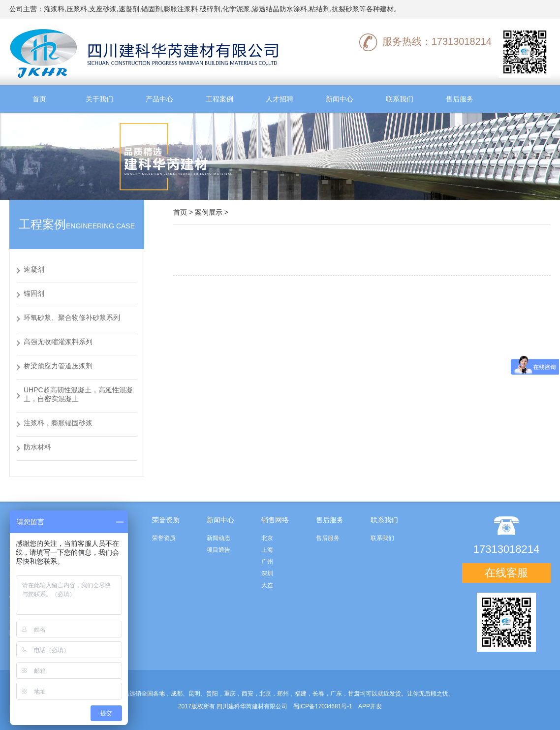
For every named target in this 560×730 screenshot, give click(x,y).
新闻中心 (340, 99)
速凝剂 (34, 269)
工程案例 (219, 99)
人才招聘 (280, 99)
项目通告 (218, 550)
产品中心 (159, 99)
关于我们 (99, 99)
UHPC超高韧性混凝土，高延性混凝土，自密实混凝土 (78, 394)
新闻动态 (218, 538)
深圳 (267, 573)
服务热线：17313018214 (425, 41)
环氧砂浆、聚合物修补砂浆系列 (72, 317)
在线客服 (506, 573)
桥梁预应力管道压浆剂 (58, 366)
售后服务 (460, 99)
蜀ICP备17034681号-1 (323, 706)
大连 (267, 585)
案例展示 (209, 212)
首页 (39, 99)
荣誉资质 (164, 538)
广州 (267, 562)
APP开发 (370, 706)
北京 (267, 538)
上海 (267, 550)
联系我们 (400, 99)
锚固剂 (34, 293)
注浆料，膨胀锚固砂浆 (58, 423)
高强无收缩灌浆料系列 (58, 342)
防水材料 (37, 447)
